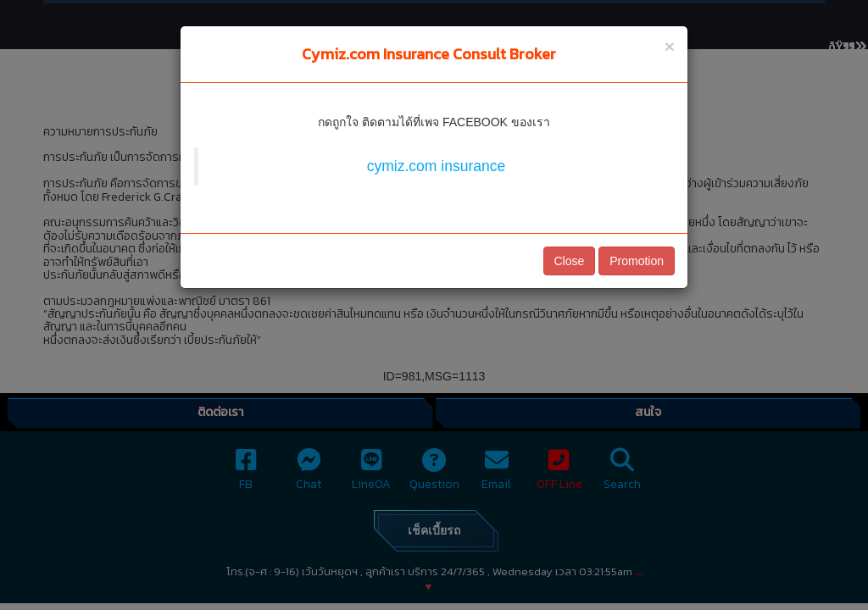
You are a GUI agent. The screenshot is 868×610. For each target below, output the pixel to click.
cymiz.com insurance (436, 166)
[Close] (670, 46)
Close (570, 261)
